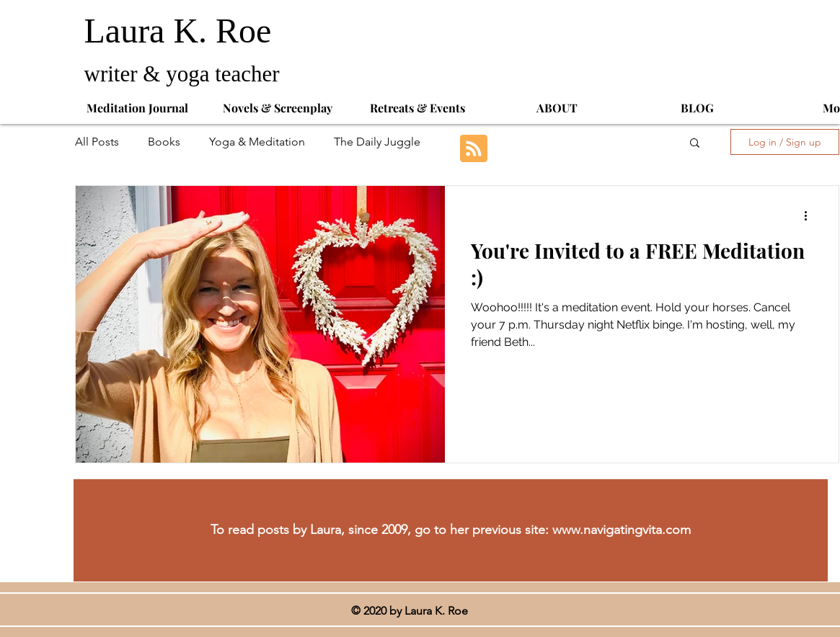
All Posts (97, 142)
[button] (695, 144)
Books (164, 142)
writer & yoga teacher (185, 74)
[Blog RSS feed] (474, 149)
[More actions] (810, 215)
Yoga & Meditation (257, 142)
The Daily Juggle (377, 142)
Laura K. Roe (182, 31)
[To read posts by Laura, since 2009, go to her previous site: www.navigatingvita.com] (451, 530)
